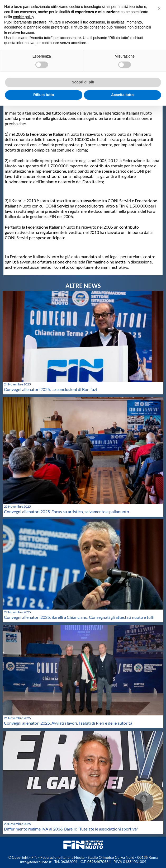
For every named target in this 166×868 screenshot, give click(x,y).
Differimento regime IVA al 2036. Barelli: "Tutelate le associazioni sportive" (71, 829)
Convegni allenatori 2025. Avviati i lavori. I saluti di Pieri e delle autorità (68, 723)
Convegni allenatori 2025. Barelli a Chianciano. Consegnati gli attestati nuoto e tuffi (79, 617)
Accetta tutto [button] (122, 95)
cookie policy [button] (23, 17)
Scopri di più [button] (83, 82)
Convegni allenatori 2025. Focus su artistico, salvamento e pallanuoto (67, 511)
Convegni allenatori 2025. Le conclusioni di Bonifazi (50, 389)
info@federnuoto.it (36, 862)
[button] (159, 8)
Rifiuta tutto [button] (44, 95)
